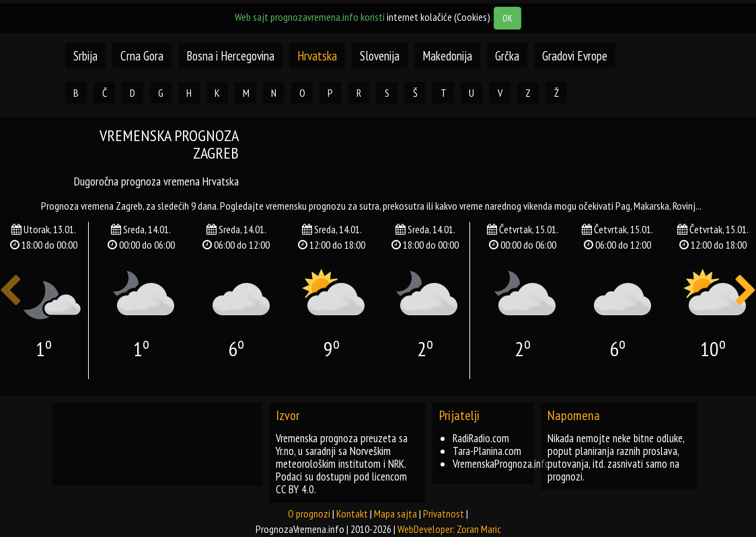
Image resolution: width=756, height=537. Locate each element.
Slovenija (380, 56)
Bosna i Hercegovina (230, 56)
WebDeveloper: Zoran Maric (449, 529)
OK (507, 18)
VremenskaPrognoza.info (501, 464)
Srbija (85, 56)
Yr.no (285, 451)
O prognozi (309, 513)
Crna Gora (142, 56)
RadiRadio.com (481, 438)
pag (623, 206)
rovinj (684, 206)
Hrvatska (317, 56)
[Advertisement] (507, 157)
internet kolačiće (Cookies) (439, 17)
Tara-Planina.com (487, 451)
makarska (651, 206)
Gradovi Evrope (575, 56)
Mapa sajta (395, 513)
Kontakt (352, 513)
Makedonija (447, 56)
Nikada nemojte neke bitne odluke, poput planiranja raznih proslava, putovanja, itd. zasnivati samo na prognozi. (616, 457)
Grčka (507, 56)
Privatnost (444, 513)
